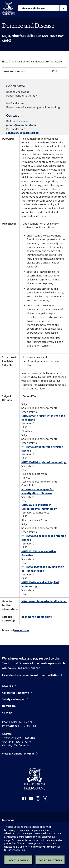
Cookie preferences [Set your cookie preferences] (50, 860)
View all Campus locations (18, 753)
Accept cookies (18, 860)
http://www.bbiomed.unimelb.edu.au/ (44, 601)
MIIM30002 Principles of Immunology (44, 462)
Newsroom (9, 706)
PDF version (22, 630)
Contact (7, 712)
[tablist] (42, 8)
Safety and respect (14, 699)
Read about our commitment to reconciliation (31, 675)
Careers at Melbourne (15, 693)
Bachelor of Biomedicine (37, 617)
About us (8, 686)
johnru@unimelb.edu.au (21, 125)
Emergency (8, 820)
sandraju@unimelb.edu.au (22, 133)
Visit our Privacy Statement (41, 847)
